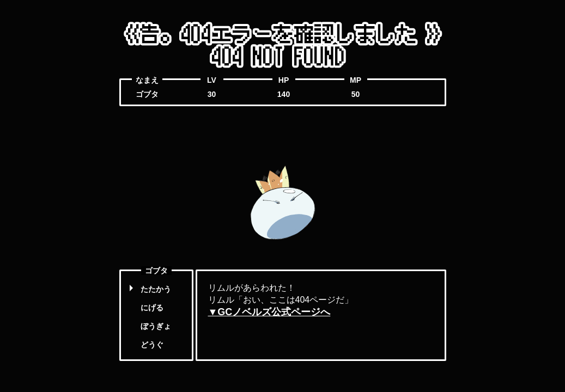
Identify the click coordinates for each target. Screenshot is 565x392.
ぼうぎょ (156, 326)
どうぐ (152, 345)
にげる (152, 308)
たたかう (156, 289)
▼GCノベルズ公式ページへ (269, 312)
